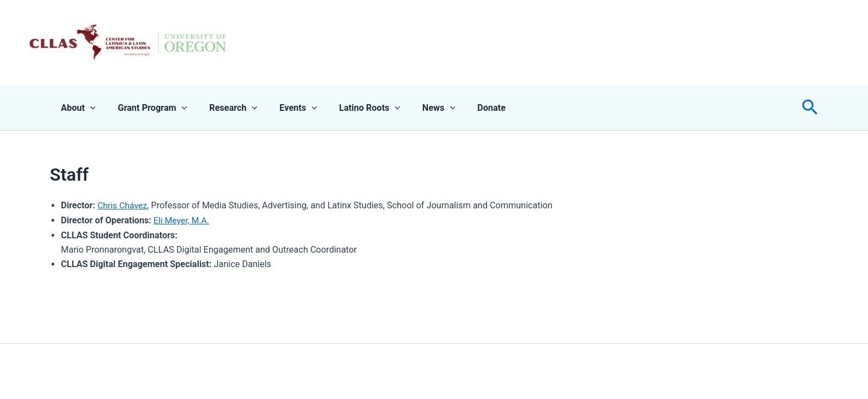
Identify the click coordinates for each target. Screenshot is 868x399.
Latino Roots (349, 108)
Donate (463, 108)
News (415, 108)
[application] (88, 108)
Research (222, 108)
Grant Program (146, 108)
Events (283, 108)
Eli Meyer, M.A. (182, 220)
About (76, 108)
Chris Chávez (123, 205)
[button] (810, 108)
